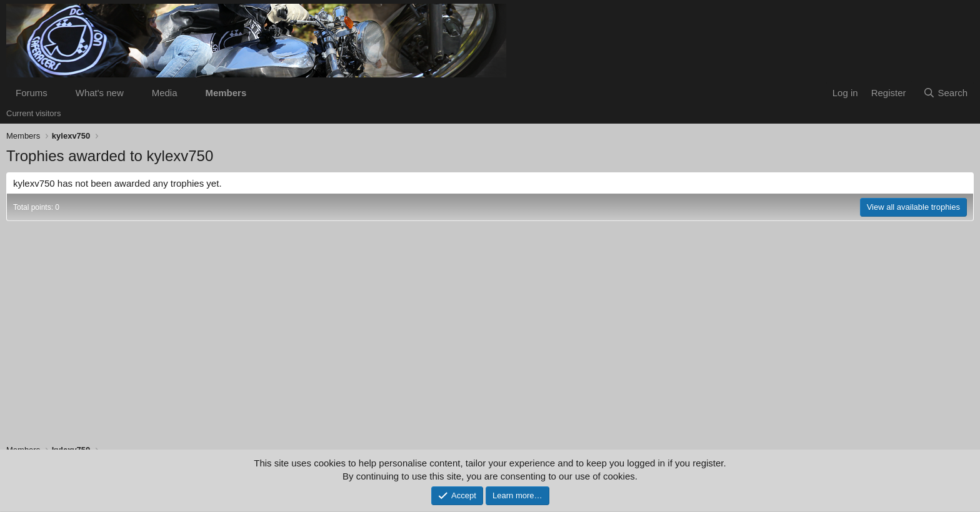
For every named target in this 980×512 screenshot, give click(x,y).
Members (226, 93)
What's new (100, 93)
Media (165, 93)
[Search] (945, 93)
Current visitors (33, 113)
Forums (32, 93)
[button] (57, 93)
